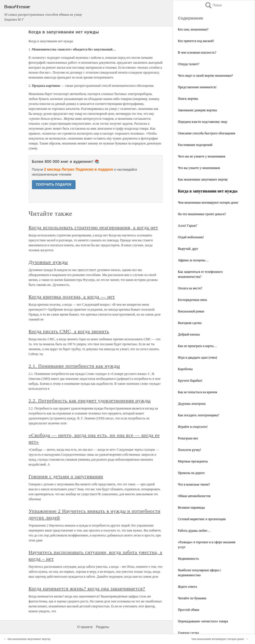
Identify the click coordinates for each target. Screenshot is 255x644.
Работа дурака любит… (194, 531)
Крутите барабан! (190, 381)
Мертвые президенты (193, 461)
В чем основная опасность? (197, 52)
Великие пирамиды (191, 507)
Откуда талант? (189, 64)
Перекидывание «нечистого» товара (203, 621)
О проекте (85, 627)
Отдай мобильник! (191, 237)
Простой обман (189, 610)
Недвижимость (188, 559)
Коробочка (185, 369)
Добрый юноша (189, 334)
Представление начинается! (197, 87)
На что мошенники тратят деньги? (202, 214)
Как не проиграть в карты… (197, 346)
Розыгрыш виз (188, 438)
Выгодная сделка (190, 323)
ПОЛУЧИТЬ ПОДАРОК (54, 185)
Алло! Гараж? (187, 226)
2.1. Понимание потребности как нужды (74, 366)
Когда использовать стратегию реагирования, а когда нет (93, 228)
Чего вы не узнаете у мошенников (202, 156)
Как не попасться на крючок (198, 392)
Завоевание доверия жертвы (197, 110)
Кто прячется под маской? (196, 41)
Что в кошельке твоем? (194, 484)
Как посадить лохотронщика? (199, 415)
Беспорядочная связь (192, 300)
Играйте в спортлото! (193, 427)
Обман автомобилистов (194, 496)
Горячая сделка (188, 633)
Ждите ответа (187, 587)
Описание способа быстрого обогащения (207, 133)
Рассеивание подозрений (195, 145)
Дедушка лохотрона (192, 404)
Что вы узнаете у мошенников (199, 168)
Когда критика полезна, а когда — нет (72, 297)
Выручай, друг (188, 249)
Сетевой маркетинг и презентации (202, 519)
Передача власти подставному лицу (203, 122)
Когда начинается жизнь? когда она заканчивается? (87, 589)
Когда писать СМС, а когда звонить (69, 331)
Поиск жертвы (188, 99)
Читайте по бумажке (192, 598)
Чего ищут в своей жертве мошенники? (205, 76)
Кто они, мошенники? (193, 29)
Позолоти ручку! (190, 450)
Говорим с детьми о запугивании (66, 476)
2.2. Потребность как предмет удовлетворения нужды (90, 401)
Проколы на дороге (191, 473)
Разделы (102, 627)
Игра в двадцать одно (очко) (197, 357)
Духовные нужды (48, 262)
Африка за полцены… (193, 260)
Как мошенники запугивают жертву (203, 179)
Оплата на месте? (190, 288)
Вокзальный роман (191, 311)
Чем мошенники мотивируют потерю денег (208, 202)
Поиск (213, 5)
